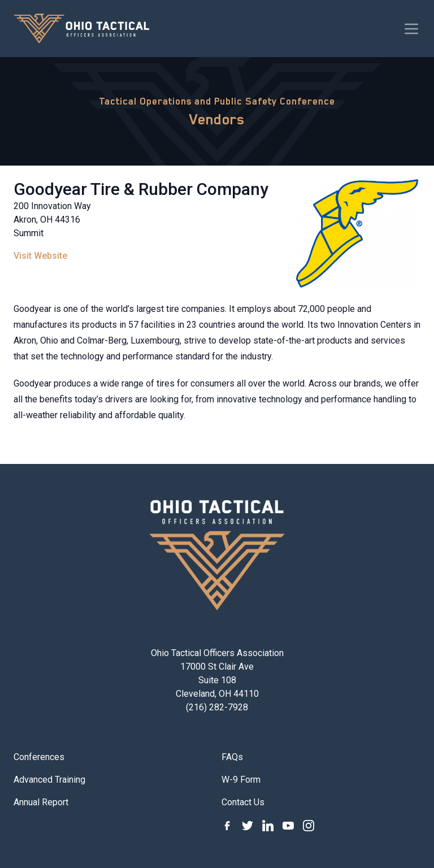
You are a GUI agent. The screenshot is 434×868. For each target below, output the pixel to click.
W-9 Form (241, 780)
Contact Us (243, 802)
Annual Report (41, 802)
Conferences (39, 757)
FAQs (232, 757)
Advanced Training (49, 780)
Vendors (217, 119)
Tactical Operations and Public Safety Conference (217, 101)
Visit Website (40, 256)
